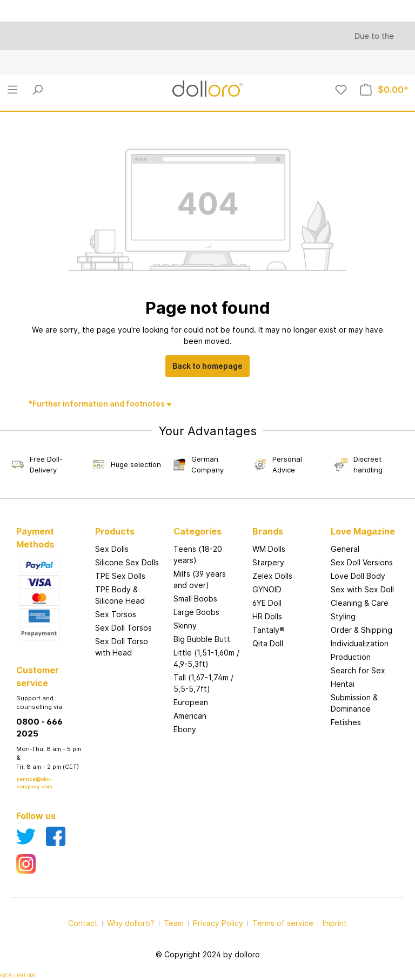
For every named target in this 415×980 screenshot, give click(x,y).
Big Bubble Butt (202, 639)
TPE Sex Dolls (120, 576)
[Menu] (12, 90)
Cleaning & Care (360, 603)
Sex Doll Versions (362, 562)
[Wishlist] (341, 90)
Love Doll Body (358, 576)
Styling (343, 616)
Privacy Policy (218, 923)
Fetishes (346, 722)
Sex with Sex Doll (362, 589)
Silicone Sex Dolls (127, 562)
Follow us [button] (36, 816)
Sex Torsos (116, 614)
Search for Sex (358, 670)
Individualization (360, 643)
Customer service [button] (38, 677)
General (345, 549)
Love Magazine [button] (363, 531)
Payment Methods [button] (35, 538)
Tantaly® (269, 630)
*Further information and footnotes (98, 404)
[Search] (37, 90)
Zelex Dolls (272, 576)
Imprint (335, 923)
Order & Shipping (362, 630)
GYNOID (267, 589)
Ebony (185, 729)
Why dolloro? (131, 923)
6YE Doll (267, 603)
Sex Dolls (112, 549)
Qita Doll (268, 643)
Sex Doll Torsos (123, 628)
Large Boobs (196, 612)
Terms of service (283, 923)
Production (351, 657)
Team (174, 923)
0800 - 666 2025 (39, 728)
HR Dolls (267, 616)
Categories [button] (198, 531)
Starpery (268, 562)
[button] (286, 521)
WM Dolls (269, 549)
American (190, 716)
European (191, 702)
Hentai (343, 684)
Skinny (185, 626)
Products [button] (115, 531)
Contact (83, 923)
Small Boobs (195, 599)
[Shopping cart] (384, 90)
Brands (268, 531)
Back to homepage (207, 366)
